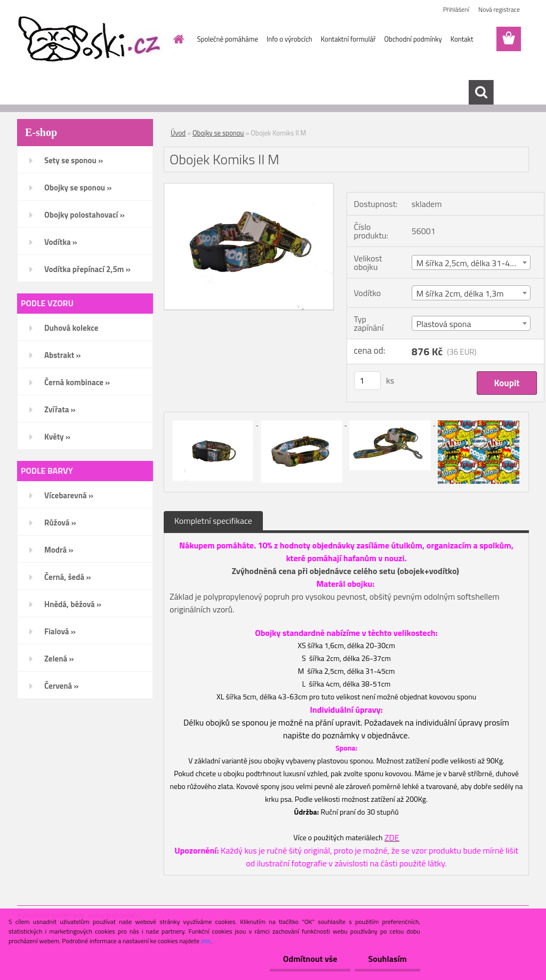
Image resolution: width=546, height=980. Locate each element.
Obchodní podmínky (413, 39)
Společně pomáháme (228, 39)
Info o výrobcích (290, 39)
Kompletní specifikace (213, 521)
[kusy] (367, 381)
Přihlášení (456, 9)
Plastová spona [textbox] (444, 324)
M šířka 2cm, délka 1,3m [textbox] (460, 293)
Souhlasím (387, 959)
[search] (481, 92)
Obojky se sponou (218, 133)
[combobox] (471, 262)
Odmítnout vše (310, 959)
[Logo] (90, 39)
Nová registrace (499, 9)
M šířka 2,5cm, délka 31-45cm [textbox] (471, 263)
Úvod (178, 133)
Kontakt (462, 39)
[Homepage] (177, 39)
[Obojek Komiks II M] (249, 188)
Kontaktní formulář (348, 39)
